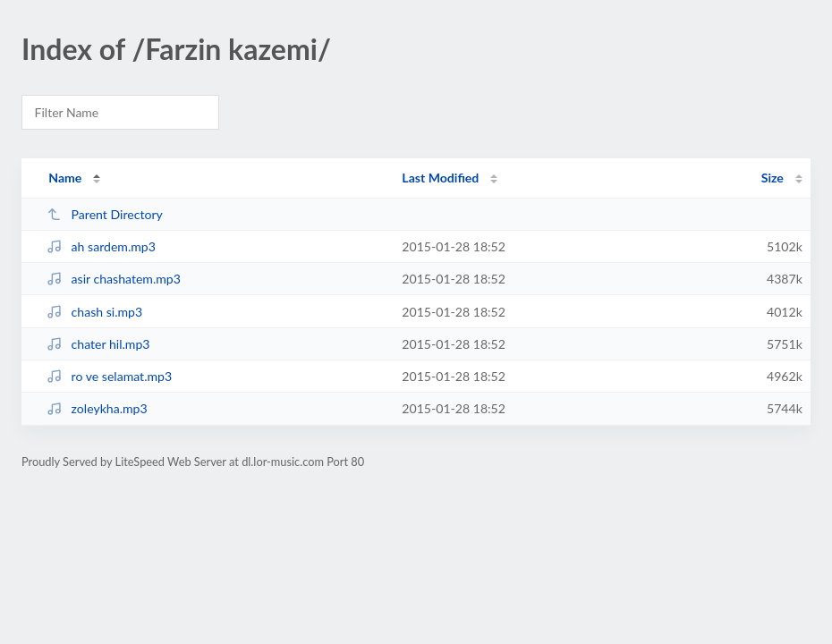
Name (65, 178)
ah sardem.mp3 (101, 246)
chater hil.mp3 (98, 344)
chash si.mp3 (94, 312)
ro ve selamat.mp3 (109, 376)
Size (773, 178)
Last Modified (440, 178)
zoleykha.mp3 (97, 408)
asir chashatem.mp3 (114, 279)
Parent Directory (105, 214)
